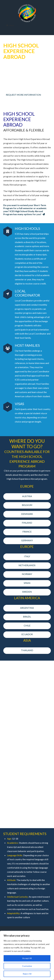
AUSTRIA (26, 496)
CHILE (26, 625)
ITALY (26, 556)
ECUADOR (26, 634)
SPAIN (26, 583)
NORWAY (26, 574)
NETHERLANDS (26, 565)
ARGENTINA (26, 608)
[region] (27, 955)
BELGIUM (26, 505)
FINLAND (26, 523)
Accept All (27, 958)
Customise (27, 966)
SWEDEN (26, 592)
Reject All (27, 974)
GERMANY (26, 540)
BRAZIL (26, 617)
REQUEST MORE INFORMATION (23, 95)
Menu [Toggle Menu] (10, 25)
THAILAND (27, 650)
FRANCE (26, 532)
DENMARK (26, 514)
